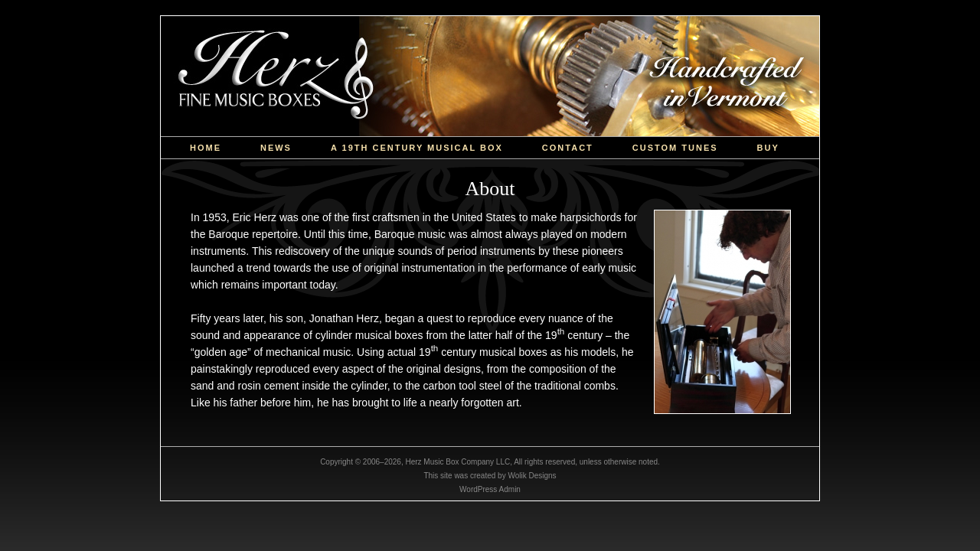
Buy (768, 148)
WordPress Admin (490, 489)
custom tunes (675, 148)
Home (206, 148)
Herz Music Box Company (490, 76)
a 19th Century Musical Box (417, 148)
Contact (568, 148)
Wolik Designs (532, 476)
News (276, 148)
